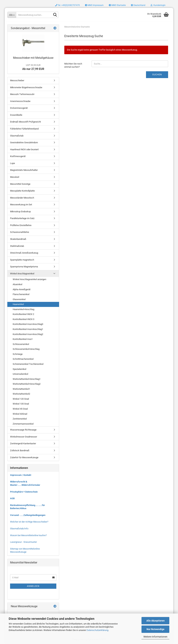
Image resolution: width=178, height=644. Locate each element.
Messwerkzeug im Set (21, 205)
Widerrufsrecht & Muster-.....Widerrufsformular (25, 483)
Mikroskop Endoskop (20, 212)
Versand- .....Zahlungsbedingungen (28, 515)
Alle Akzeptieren (155, 621)
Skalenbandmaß (18, 239)
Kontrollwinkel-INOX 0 (23, 319)
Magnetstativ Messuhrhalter (24, 170)
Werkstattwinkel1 (21, 389)
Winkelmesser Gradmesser (24, 437)
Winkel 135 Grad (21, 404)
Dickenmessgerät (19, 108)
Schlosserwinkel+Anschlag (26, 349)
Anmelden (33, 586)
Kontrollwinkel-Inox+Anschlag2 (28, 334)
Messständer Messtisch (22, 198)
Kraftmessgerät (18, 156)
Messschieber (17, 80)
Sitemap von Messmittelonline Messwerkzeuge (25, 550)
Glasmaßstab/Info (19, 529)
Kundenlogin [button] (158, 5)
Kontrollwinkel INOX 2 (23, 314)
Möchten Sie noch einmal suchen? (73, 65)
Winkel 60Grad (20, 414)
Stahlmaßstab (17, 246)
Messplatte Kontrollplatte (22, 191)
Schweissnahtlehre (20, 232)
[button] (138, 5)
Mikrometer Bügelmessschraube (26, 87)
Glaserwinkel (19, 299)
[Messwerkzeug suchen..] (12, 15)
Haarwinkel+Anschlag (23, 309)
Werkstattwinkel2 (21, 394)
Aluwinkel (17, 284)
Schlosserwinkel (21, 344)
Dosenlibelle (16, 115)
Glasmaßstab (17, 136)
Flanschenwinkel (21, 294)
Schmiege (18, 354)
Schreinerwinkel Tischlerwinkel (28, 364)
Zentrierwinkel (20, 419)
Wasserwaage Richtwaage (23, 430)
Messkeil (15, 177)
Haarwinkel (18, 304)
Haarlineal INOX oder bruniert (24, 149)
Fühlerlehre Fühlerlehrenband (24, 129)
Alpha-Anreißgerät (22, 289)
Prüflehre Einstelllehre (21, 225)
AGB (12, 498)
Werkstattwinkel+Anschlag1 (27, 379)
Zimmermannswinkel (23, 424)
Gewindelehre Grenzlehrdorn (24, 142)
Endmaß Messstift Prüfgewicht (25, 122)
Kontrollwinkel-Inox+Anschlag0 (28, 324)
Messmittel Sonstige (20, 184)
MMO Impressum (94, 5)
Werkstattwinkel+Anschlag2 (27, 384)
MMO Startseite (117, 5)
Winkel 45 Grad (20, 409)
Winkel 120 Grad (21, 399)
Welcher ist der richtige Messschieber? (29, 522)
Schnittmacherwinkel (23, 359)
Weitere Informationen (155, 637)
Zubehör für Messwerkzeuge (24, 457)
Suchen (157, 75)
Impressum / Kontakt (21, 475)
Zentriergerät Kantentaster (23, 443)
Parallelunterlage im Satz (22, 218)
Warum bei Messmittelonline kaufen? (28, 535)
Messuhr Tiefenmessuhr (22, 94)
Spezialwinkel (19, 369)
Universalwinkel (20, 374)
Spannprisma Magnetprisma (24, 267)
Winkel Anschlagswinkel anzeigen (29, 279)
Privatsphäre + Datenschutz (24, 492)
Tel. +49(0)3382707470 (67, 5)
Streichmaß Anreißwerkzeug (24, 253)
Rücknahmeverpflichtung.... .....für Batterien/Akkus (27, 507)
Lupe (13, 163)
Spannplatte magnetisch (22, 260)
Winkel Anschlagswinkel (22, 274)
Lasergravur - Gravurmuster (23, 542)
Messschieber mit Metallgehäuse (33, 58)
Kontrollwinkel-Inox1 (23, 339)
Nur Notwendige (155, 629)
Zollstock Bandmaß (20, 450)
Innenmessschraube (20, 101)
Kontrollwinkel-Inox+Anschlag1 (28, 329)
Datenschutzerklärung (97, 630)
